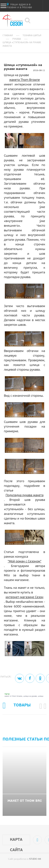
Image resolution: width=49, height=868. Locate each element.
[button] (41, 706)
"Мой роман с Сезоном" (25, 562)
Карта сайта (16, 841)
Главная (8, 36)
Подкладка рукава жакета (25, 495)
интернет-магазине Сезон (24, 597)
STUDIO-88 (35, 859)
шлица (41, 696)
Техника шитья (32, 36)
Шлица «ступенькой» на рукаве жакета (22, 44)
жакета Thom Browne (25, 80)
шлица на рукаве (30, 696)
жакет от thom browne (13, 696)
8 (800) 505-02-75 (40, 20)
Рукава (17, 39)
